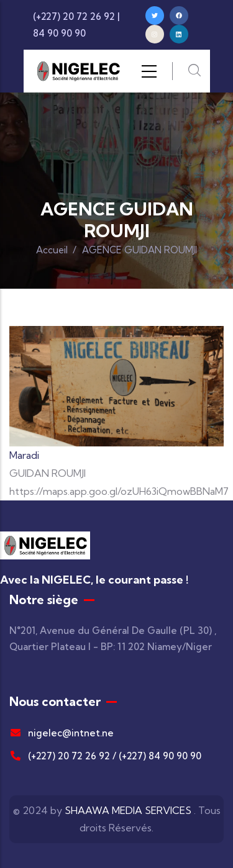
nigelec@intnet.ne (62, 733)
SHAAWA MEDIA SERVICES (128, 810)
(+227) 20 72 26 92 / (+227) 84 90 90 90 (105, 756)
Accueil (52, 250)
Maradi (24, 455)
